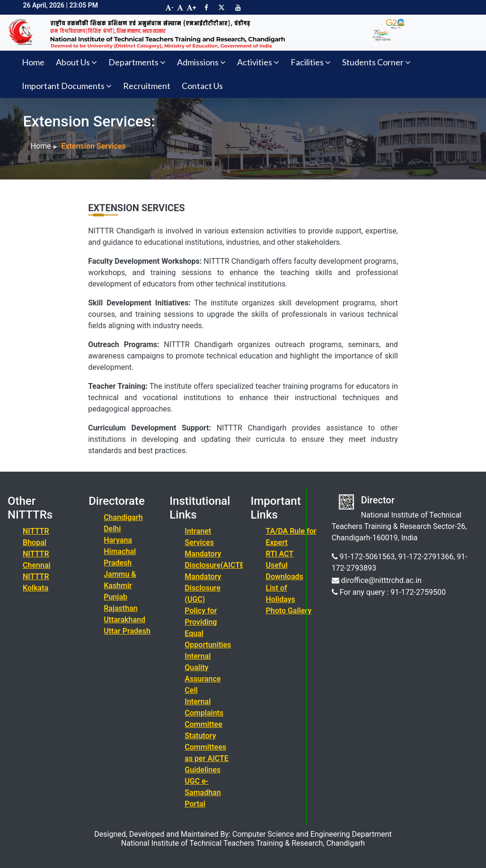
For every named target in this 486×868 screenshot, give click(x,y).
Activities (258, 62)
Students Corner (376, 62)
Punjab (115, 597)
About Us (76, 62)
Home (33, 62)
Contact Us (202, 86)
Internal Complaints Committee (204, 713)
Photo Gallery (288, 611)
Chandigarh (123, 517)
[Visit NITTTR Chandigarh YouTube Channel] (238, 8)
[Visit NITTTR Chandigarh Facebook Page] (206, 8)
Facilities (311, 62)
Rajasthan (121, 608)
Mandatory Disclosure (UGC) (203, 588)
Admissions (201, 62)
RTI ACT (279, 554)
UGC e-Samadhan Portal (203, 792)
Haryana (118, 540)
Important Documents (67, 86)
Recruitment (147, 86)
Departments (137, 62)
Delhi (112, 529)
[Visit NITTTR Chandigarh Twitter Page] (221, 8)
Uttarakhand (124, 620)
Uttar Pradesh (127, 631)
